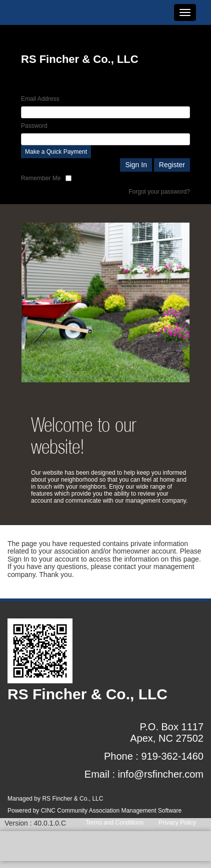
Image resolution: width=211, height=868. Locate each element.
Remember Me (41, 178)
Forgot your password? (159, 192)
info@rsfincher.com (161, 774)
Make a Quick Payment (56, 152)
